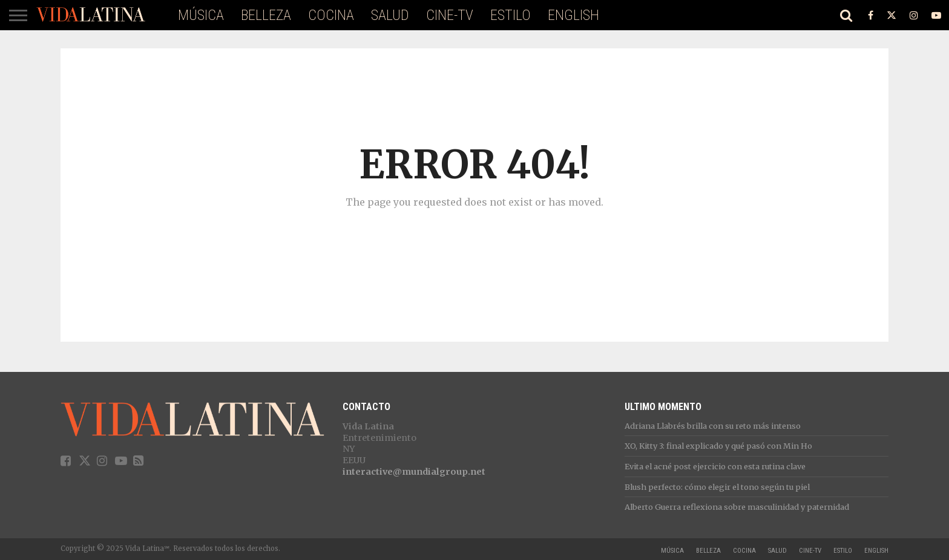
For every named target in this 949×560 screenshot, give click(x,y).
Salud (390, 15)
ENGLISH (573, 15)
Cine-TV (450, 15)
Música (201, 15)
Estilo (511, 15)
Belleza (266, 15)
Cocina (331, 15)
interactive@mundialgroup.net (414, 472)
